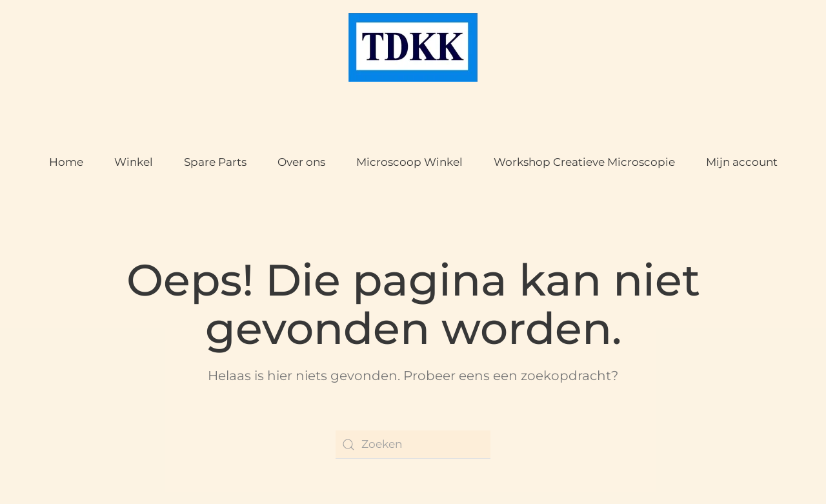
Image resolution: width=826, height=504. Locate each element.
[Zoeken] (413, 445)
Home (66, 162)
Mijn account (742, 162)
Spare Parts (215, 162)
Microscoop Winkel (409, 162)
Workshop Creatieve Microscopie (584, 162)
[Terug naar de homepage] (413, 47)
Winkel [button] (134, 162)
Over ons (301, 162)
